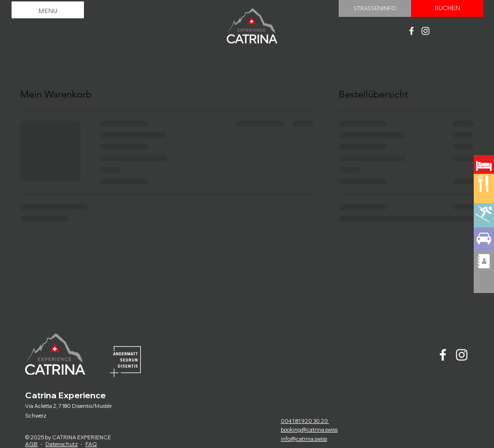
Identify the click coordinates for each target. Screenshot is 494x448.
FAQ (91, 444)
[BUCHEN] (447, 8)
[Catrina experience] (412, 31)
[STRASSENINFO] (375, 8)
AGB (31, 444)
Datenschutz (62, 444)
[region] (484, 200)
